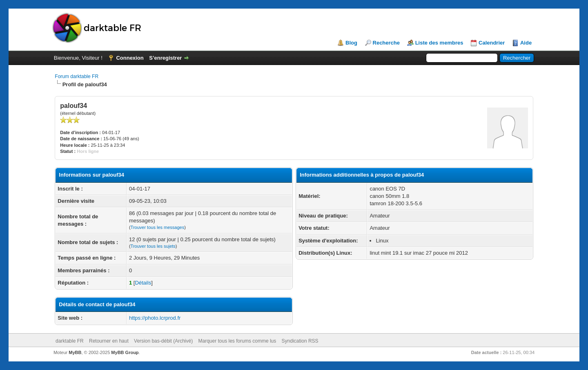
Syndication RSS (300, 341)
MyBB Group (125, 352)
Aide (526, 43)
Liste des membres (439, 43)
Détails (143, 283)
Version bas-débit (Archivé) (163, 341)
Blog (351, 43)
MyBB (75, 352)
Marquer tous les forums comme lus (237, 341)
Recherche (386, 43)
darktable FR (70, 341)
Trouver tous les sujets (153, 246)
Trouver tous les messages (158, 227)
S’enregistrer (165, 58)
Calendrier (492, 43)
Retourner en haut (109, 341)
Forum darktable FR (77, 76)
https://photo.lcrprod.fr (155, 318)
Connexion (130, 58)
